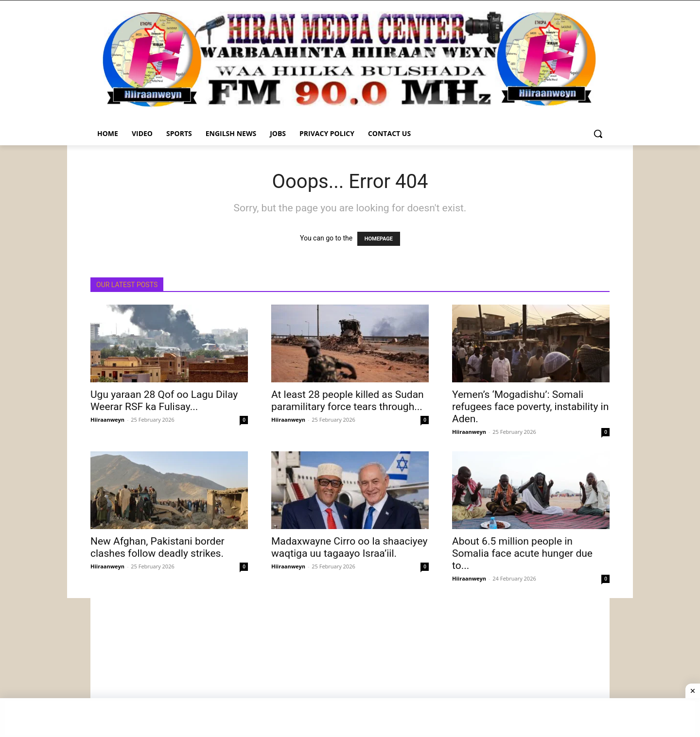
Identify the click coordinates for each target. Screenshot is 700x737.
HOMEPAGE (379, 239)
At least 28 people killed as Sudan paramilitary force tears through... (348, 401)
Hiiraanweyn (107, 420)
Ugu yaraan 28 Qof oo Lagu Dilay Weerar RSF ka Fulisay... (164, 401)
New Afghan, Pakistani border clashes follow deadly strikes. (157, 547)
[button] (598, 134)
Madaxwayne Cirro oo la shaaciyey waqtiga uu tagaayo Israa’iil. (349, 547)
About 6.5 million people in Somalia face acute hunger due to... (522, 553)
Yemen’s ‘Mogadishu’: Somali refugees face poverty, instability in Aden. (530, 407)
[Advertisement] (350, 666)
